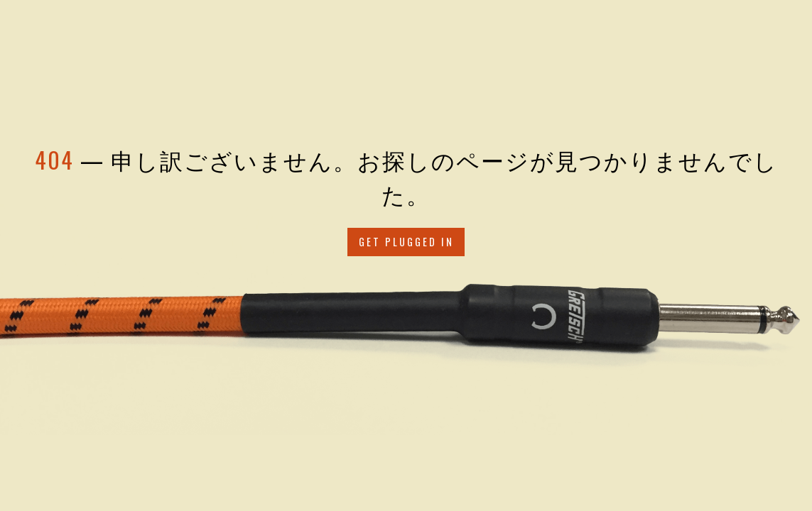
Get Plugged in (406, 242)
